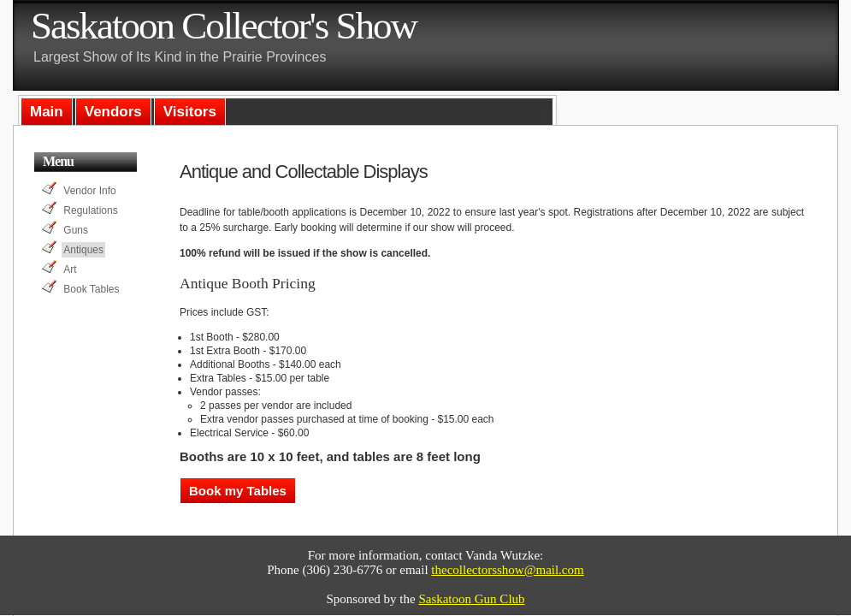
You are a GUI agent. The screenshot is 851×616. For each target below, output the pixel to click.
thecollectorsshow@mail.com (507, 570)
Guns (76, 230)
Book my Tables (238, 491)
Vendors (113, 112)
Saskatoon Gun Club (471, 599)
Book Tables (91, 289)
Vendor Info (89, 191)
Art (70, 269)
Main (47, 112)
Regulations (90, 210)
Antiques (83, 250)
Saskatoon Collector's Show (224, 26)
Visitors (190, 112)
